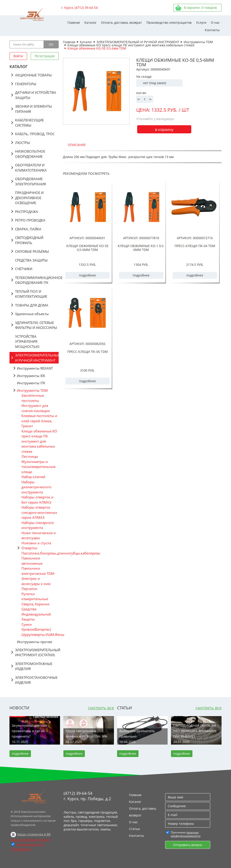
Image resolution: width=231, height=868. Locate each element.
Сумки (27, 624)
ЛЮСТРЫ (23, 143)
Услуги (201, 22)
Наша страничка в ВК (34, 834)
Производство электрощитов (169, 22)
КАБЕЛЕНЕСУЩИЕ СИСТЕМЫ (29, 123)
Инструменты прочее (35, 642)
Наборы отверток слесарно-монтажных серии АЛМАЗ (39, 512)
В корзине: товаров (200, 8)
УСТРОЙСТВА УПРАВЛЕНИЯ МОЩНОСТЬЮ (27, 341)
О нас (215, 22)
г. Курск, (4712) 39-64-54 (80, 8)
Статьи (134, 829)
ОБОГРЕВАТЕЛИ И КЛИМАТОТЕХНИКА (31, 168)
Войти (18, 56)
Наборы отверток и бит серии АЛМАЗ (37, 500)
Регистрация (45, 56)
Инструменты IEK (31, 376)
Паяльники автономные (32, 561)
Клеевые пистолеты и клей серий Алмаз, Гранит (39, 421)
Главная (74, 22)
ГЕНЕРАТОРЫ (26, 84)
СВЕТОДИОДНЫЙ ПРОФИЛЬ (29, 240)
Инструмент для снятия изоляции (36, 408)
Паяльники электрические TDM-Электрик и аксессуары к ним (38, 576)
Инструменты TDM (32, 390)
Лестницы (30, 456)
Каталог (90, 22)
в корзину (164, 129)
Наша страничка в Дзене (30, 840)
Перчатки (29, 589)
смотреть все (101, 708)
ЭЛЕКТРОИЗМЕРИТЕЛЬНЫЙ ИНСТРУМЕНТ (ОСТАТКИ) (37, 652)
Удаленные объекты (32, 314)
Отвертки (29, 548)
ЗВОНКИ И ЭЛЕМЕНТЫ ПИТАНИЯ (33, 109)
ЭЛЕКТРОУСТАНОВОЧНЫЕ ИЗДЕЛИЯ (36, 680)
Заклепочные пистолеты (33, 398)
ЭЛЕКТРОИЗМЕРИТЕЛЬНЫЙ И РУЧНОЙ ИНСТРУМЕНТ (37, 358)
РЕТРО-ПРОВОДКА (30, 220)
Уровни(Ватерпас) (36, 629)
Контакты (212, 30)
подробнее (87, 275)
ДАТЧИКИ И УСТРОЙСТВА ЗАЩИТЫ (36, 95)
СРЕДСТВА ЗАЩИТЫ (31, 260)
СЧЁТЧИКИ (24, 269)
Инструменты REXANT (35, 368)
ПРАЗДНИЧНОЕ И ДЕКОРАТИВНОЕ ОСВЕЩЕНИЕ (29, 198)
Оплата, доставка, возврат (121, 22)
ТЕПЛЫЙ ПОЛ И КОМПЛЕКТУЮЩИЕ (31, 294)
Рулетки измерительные (35, 596)
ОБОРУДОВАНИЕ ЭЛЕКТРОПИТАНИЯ (31, 181)
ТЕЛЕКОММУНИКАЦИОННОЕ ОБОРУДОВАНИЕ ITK (37, 280)
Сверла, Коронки (35, 604)
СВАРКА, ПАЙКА (28, 229)
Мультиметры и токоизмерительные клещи (38, 467)
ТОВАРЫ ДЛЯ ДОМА (32, 305)
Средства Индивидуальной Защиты (36, 614)
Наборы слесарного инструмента (38, 525)
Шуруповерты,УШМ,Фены (40, 634)
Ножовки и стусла (36, 543)
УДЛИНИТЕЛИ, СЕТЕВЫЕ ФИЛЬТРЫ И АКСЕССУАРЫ (36, 325)
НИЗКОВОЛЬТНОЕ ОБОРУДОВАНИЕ (30, 154)
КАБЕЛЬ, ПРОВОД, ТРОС (35, 134)
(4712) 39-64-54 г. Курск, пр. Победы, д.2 (87, 796)
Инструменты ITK (31, 383)
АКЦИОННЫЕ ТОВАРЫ (33, 75)
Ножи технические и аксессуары (39, 535)
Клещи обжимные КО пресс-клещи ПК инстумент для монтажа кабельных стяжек (39, 441)
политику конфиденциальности (186, 834)
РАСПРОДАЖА (27, 212)
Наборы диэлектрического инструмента (36, 487)
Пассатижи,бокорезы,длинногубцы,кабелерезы (40, 553)
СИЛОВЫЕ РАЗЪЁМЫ (32, 251)
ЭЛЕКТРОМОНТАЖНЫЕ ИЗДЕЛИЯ (34, 666)
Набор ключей (33, 477)
